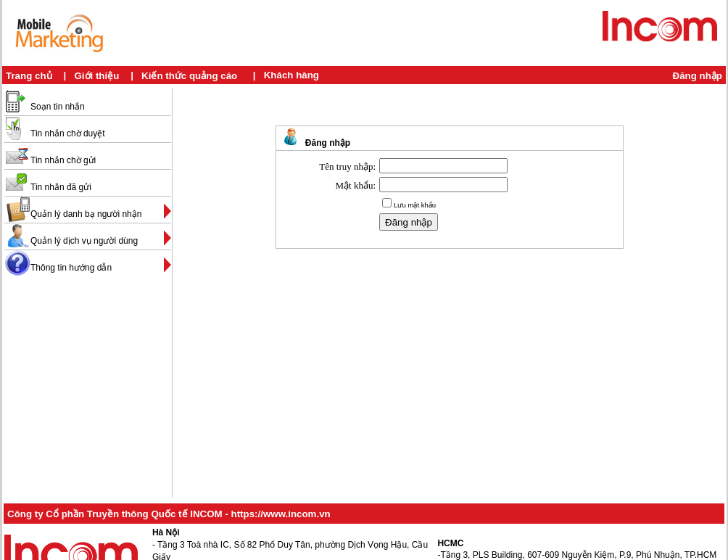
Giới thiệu (96, 76)
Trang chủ (29, 76)
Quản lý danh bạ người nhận (86, 214)
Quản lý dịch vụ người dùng (84, 241)
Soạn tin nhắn (58, 107)
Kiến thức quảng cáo (189, 76)
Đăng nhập (698, 76)
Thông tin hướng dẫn (71, 268)
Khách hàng (291, 75)
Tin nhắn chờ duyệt (68, 133)
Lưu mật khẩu (415, 205)
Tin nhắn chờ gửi (63, 160)
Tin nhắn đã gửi (61, 187)
